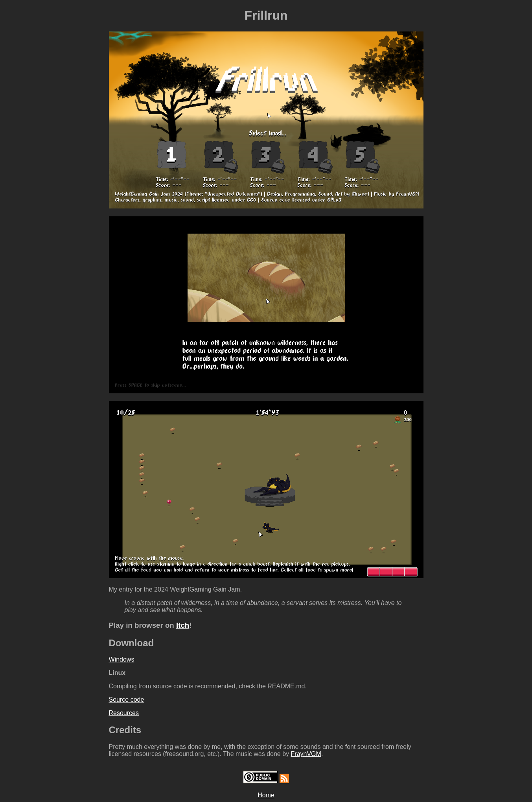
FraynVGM (306, 754)
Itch (183, 625)
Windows (122, 659)
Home (266, 795)
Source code (127, 700)
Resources (124, 713)
